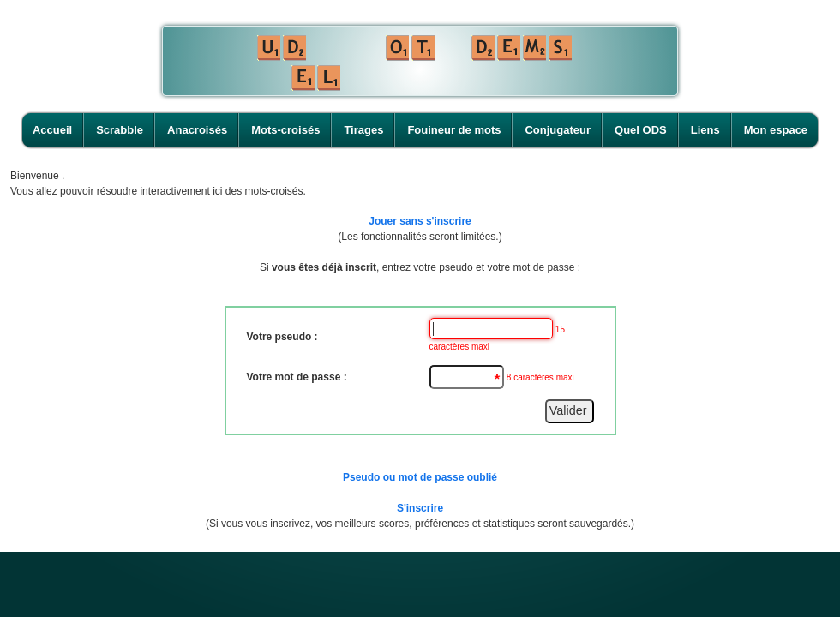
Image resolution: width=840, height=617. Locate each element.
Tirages (363, 130)
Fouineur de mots (454, 130)
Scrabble (120, 130)
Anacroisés (197, 130)
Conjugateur (558, 130)
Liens (705, 130)
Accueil (52, 130)
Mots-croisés (285, 130)
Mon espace (776, 130)
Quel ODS (641, 130)
